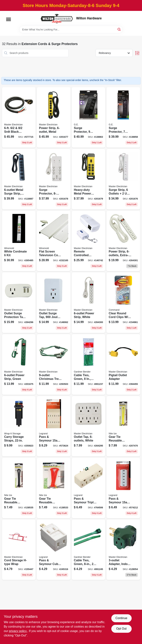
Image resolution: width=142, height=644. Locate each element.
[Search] (119, 29)
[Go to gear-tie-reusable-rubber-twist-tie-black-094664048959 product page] (19, 488)
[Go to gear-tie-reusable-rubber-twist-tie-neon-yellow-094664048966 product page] (123, 426)
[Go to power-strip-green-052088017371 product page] (19, 365)
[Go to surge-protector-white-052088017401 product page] (54, 179)
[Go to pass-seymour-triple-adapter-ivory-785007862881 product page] (89, 488)
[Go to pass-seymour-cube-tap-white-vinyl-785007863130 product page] (54, 550)
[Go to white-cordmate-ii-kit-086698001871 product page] (19, 241)
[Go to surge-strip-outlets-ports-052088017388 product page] (123, 179)
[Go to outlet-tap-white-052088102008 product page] (89, 426)
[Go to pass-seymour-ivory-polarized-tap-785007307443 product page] (54, 426)
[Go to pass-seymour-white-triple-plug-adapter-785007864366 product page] (123, 488)
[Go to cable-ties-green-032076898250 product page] (89, 365)
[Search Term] (71, 30)
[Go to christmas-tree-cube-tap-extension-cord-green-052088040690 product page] (54, 365)
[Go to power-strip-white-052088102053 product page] (89, 303)
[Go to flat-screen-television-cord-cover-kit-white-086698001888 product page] (54, 241)
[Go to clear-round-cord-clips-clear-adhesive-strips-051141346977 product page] (123, 303)
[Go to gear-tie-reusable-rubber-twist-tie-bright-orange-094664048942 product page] (54, 488)
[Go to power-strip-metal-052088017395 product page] (54, 117)
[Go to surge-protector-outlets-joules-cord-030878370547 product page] (123, 117)
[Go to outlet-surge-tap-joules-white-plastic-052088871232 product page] (54, 303)
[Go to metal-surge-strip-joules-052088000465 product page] (19, 179)
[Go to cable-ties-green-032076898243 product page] (89, 550)
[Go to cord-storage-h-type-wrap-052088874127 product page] (19, 550)
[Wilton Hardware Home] (57, 18)
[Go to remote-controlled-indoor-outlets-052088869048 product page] (89, 241)
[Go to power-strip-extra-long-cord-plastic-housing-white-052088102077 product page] (123, 241)
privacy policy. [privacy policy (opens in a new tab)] (18, 631)
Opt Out (121, 629)
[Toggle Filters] (137, 53)
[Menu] (9, 19)
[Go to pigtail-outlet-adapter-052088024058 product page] (123, 365)
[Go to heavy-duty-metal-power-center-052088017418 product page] (89, 179)
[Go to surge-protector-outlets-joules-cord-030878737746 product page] (89, 117)
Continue (121, 618)
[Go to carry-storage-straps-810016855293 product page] (19, 426)
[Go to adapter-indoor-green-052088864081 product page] (123, 550)
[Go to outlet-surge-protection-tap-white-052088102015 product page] (19, 303)
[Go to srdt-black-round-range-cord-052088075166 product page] (19, 117)
